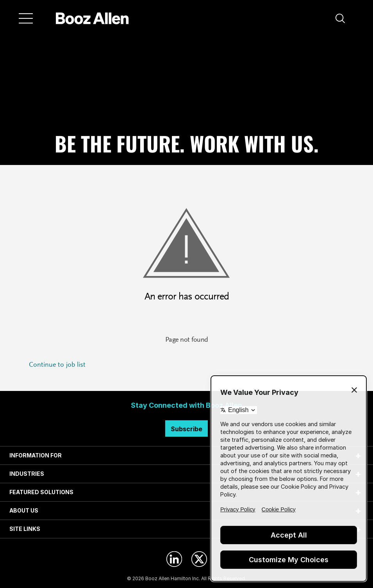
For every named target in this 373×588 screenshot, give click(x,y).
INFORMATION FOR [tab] (36, 455)
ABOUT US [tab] (24, 510)
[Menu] (26, 18)
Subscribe (186, 429)
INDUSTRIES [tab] (27, 474)
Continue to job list (57, 365)
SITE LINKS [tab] (25, 529)
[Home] (92, 18)
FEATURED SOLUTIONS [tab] (41, 492)
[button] (340, 18)
